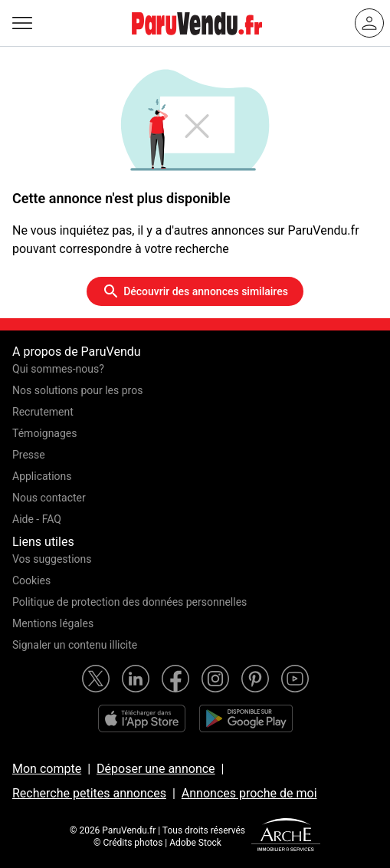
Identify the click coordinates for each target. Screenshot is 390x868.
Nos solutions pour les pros (77, 390)
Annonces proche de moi (249, 793)
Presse (29, 455)
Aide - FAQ (37, 519)
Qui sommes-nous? (58, 369)
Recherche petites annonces (89, 793)
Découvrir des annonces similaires (195, 291)
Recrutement (43, 412)
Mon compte (47, 769)
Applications (42, 476)
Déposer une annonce (156, 769)
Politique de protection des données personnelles (129, 602)
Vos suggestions (52, 559)
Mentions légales (53, 623)
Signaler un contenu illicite (75, 645)
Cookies (31, 580)
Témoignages (45, 433)
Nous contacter (49, 498)
